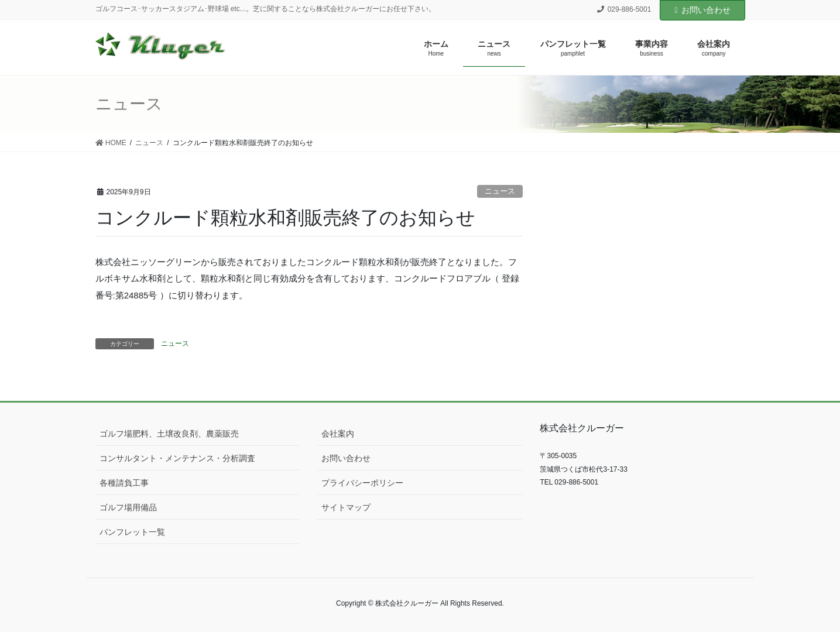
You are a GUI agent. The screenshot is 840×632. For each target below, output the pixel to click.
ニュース (500, 191)
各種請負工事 (124, 483)
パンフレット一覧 (132, 532)
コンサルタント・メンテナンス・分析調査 (177, 458)
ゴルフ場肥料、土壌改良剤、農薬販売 (169, 434)
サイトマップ (346, 507)
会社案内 (338, 434)
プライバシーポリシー (362, 483)
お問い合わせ (702, 10)
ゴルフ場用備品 (128, 507)
